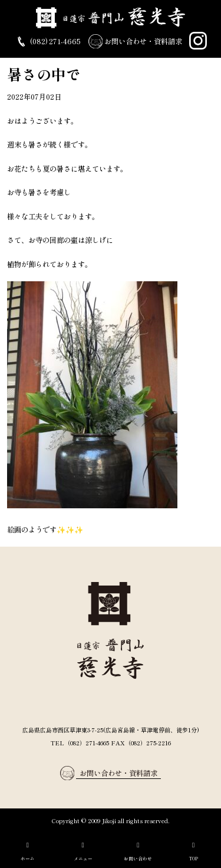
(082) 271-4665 (48, 42)
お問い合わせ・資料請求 (136, 42)
